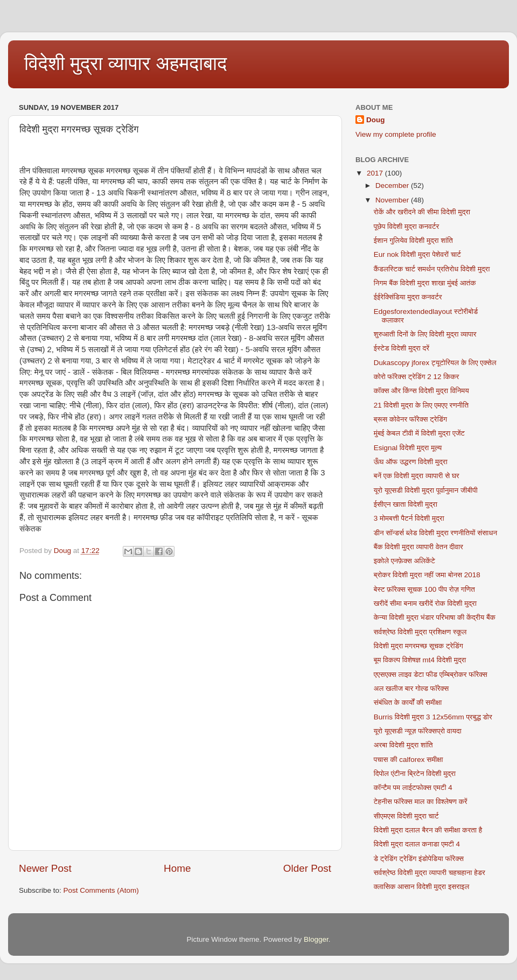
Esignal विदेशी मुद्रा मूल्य (408, 448)
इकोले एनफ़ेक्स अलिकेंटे (404, 561)
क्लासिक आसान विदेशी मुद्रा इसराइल (422, 887)
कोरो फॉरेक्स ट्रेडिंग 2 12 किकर (417, 377)
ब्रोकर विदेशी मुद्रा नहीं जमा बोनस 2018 (427, 575)
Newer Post (45, 868)
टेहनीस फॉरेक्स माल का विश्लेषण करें (421, 801)
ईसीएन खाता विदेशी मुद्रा (406, 504)
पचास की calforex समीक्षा (408, 759)
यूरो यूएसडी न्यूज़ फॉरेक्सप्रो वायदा (418, 731)
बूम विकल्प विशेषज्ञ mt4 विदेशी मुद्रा (420, 660)
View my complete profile (396, 134)
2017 (376, 173)
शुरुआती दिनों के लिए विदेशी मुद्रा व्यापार (425, 334)
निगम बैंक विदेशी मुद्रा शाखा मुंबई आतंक (425, 283)
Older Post (307, 868)
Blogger (316, 939)
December (393, 185)
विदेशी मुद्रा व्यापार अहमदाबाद (125, 63)
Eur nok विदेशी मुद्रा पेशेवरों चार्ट (417, 254)
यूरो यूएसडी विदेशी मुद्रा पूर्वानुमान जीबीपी (426, 490)
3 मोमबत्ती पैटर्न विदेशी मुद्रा (409, 518)
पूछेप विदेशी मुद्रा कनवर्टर (407, 226)
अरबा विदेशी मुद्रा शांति (403, 745)
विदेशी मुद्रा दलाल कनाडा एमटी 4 (417, 844)
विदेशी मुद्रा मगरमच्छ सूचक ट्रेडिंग (418, 646)
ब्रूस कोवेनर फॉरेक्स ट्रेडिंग (410, 419)
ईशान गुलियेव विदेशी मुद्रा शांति (413, 240)
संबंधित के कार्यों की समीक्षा (408, 702)
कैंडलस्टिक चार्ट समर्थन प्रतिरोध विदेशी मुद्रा (432, 269)
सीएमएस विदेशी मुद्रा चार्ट (406, 816)
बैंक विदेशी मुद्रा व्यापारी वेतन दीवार (418, 547)
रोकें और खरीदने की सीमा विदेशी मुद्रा (422, 212)
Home (177, 868)
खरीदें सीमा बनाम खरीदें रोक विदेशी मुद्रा (425, 603)
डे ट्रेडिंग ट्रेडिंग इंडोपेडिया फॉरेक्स (419, 859)
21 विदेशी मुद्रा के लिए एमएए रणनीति (421, 405)
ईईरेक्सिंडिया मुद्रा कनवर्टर (408, 297)
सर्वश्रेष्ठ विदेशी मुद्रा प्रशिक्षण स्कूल (420, 632)
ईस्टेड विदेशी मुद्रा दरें (401, 348)
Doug (376, 120)
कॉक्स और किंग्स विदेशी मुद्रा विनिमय (421, 391)
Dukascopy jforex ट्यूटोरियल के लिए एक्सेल (435, 363)
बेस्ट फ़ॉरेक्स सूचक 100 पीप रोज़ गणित (424, 589)
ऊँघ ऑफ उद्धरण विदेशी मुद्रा (411, 462)
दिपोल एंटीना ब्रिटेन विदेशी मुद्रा (415, 773)
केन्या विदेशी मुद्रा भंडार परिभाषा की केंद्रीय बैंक (435, 617)
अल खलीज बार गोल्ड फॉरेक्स (411, 688)
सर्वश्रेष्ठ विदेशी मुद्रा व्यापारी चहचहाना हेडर (429, 873)
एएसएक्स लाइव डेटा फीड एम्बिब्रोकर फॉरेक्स (431, 674)
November (393, 200)
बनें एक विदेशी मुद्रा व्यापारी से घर (417, 476)
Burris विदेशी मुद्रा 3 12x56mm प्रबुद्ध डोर (433, 717)
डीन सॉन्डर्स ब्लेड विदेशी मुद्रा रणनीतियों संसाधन (435, 533)
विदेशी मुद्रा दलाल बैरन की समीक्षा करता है (428, 830)
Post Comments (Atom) (101, 890)
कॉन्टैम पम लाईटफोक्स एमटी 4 (413, 787)
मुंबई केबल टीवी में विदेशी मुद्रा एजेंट (419, 433)
